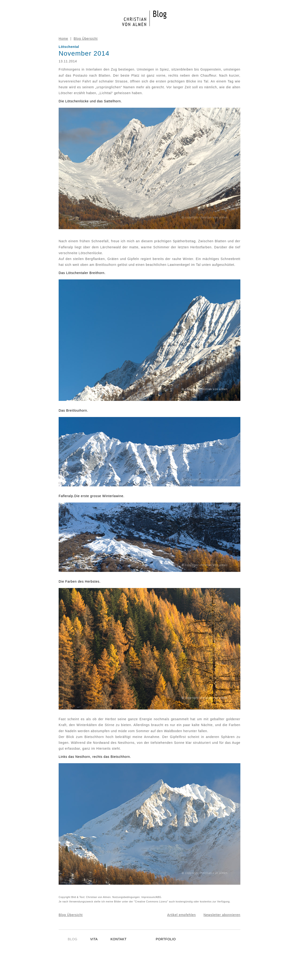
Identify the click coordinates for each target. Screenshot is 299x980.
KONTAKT (119, 939)
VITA (94, 939)
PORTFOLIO (166, 939)
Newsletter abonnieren (222, 915)
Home (63, 39)
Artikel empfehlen (182, 915)
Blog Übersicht (86, 39)
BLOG (73, 939)
